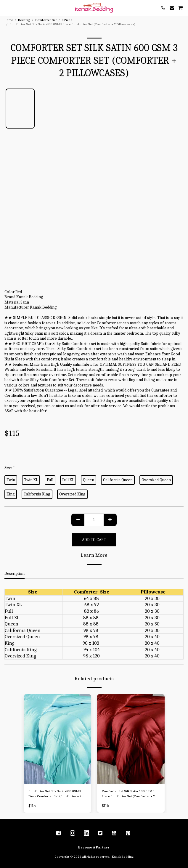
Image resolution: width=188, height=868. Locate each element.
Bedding (24, 20)
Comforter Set (46, 20)
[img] (57, 739)
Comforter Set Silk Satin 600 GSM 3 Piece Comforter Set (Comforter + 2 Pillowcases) (55, 794)
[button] (7, 8)
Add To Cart (94, 540)
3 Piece (67, 20)
